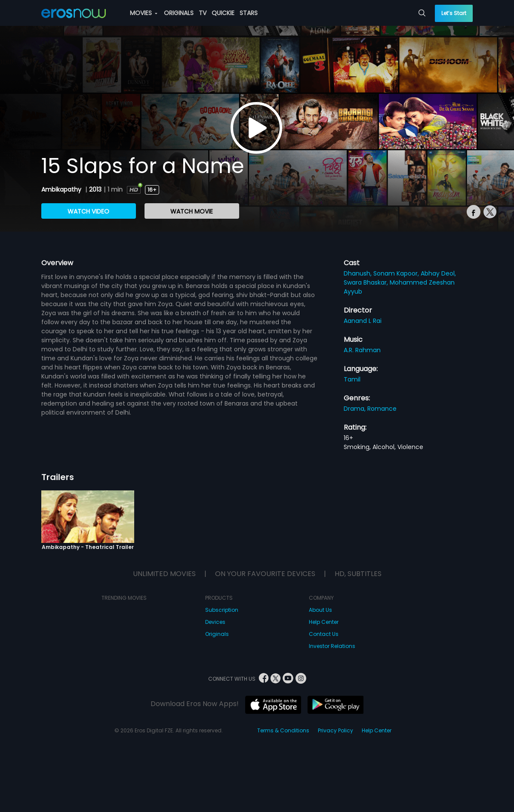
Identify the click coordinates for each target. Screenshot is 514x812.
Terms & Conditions (283, 730)
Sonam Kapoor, (397, 273)
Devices (215, 622)
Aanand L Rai (363, 321)
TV (203, 13)
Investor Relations (332, 646)
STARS (249, 13)
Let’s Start (454, 13)
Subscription (222, 610)
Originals (217, 634)
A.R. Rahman (362, 350)
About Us (320, 610)
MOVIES (144, 13)
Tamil (352, 379)
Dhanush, (359, 273)
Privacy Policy (335, 730)
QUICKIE (223, 13)
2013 (95, 189)
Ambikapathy (62, 189)
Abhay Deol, (438, 273)
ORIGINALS (179, 13)
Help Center (324, 622)
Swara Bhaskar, (367, 282)
